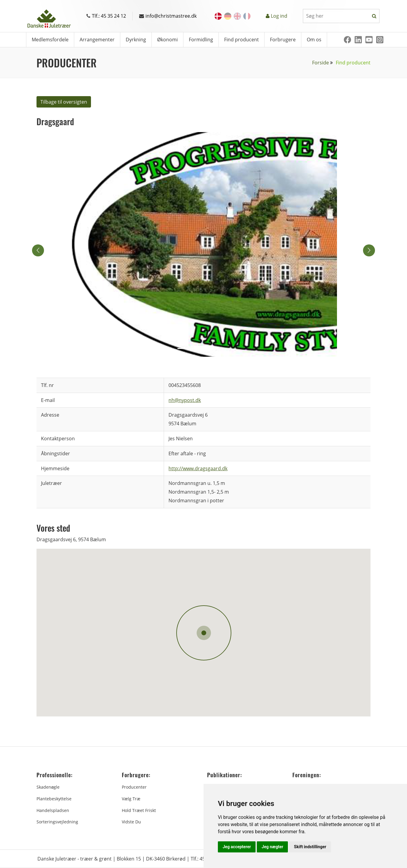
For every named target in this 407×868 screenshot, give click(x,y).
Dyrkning (136, 40)
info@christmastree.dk (168, 16)
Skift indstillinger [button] (310, 847)
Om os (314, 40)
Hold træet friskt (139, 810)
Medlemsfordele (50, 40)
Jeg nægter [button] (272, 847)
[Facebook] (347, 40)
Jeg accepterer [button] (237, 847)
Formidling (201, 40)
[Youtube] (369, 40)
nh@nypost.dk (185, 400)
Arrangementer (97, 40)
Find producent (242, 40)
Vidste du (131, 822)
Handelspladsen (53, 810)
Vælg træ (131, 799)
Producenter (134, 787)
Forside (321, 63)
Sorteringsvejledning (57, 822)
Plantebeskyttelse (54, 799)
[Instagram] (380, 40)
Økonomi (167, 40)
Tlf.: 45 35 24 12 (106, 16)
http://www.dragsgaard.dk (198, 468)
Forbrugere (283, 40)
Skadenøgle (48, 787)
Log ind (279, 16)
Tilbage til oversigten (64, 102)
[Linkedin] (358, 40)
